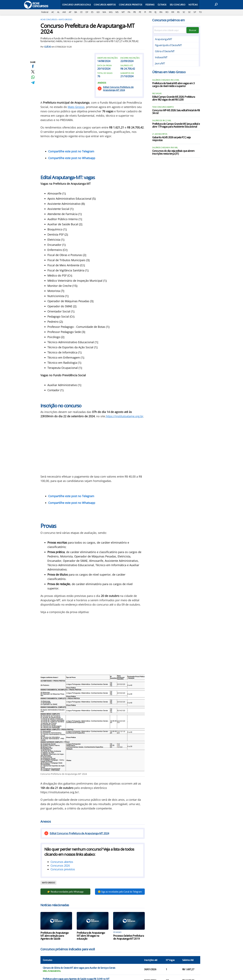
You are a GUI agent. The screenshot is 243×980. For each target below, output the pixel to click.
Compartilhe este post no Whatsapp (72, 158)
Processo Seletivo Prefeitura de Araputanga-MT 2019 (128, 937)
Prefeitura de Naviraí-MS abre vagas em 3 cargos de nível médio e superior (173, 85)
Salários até (127, 66)
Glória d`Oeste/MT (165, 51)
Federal (45, 12)
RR (173, 12)
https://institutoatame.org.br (124, 416)
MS (117, 12)
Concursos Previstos (130, 5)
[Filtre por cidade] (170, 30)
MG (111, 12)
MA (104, 12)
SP (195, 12)
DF (87, 12)
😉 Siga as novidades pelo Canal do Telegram (120, 892)
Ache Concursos (49, 19)
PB (135, 12)
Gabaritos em (127, 73)
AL (58, 12)
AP (70, 12)
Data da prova (105, 66)
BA (76, 12)
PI (145, 12)
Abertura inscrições (108, 58)
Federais (150, 5)
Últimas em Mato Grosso (169, 72)
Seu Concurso (177, 5)
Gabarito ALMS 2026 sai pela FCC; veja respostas (171, 139)
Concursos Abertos (105, 5)
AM (64, 12)
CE (81, 12)
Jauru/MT (160, 63)
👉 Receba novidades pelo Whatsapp (65, 892)
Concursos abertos (62, 862)
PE (140, 12)
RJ (155, 12)
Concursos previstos (63, 869)
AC (53, 12)
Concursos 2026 (60, 866)
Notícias (193, 5)
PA (129, 12)
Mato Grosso (65, 19)
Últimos (162, 5)
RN (161, 12)
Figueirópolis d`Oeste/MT (168, 45)
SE (189, 12)
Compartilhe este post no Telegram (71, 151)
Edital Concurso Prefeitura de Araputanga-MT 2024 (118, 89)
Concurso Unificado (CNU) (76, 5)
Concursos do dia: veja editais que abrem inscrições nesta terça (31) (173, 152)
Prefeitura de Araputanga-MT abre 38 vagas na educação (91, 936)
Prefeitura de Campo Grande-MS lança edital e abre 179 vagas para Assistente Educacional (176, 125)
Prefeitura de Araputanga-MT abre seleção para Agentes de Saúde (55, 936)
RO (167, 12)
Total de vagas (105, 73)
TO (200, 12)
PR (150, 12)
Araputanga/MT (163, 39)
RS (178, 12)
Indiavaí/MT (161, 57)
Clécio (48, 47)
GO (98, 12)
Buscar (193, 30)
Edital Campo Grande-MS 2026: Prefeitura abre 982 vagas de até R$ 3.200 (174, 98)
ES (92, 12)
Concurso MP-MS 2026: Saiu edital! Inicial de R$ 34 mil (176, 112)
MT (123, 12)
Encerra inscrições (130, 58)
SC (184, 12)
